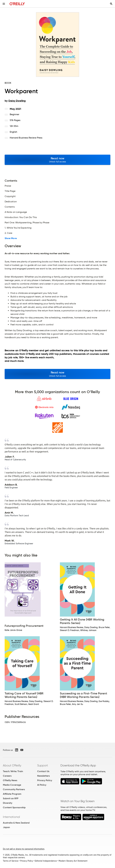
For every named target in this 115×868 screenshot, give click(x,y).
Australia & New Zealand (16, 823)
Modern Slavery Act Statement (73, 861)
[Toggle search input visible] (111, 4)
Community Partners (14, 789)
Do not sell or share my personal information (24, 849)
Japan (6, 827)
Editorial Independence (46, 861)
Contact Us (43, 771)
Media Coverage (12, 785)
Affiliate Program (12, 794)
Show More (11, 238)
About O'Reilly (12, 765)
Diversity (8, 803)
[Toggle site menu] (4, 4)
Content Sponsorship (14, 807)
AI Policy (42, 785)
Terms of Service (11, 861)
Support (43, 765)
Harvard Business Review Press (26, 138)
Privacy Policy (45, 780)
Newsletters (43, 776)
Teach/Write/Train (13, 771)
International (11, 817)
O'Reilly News (10, 780)
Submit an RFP (11, 798)
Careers (7, 776)
